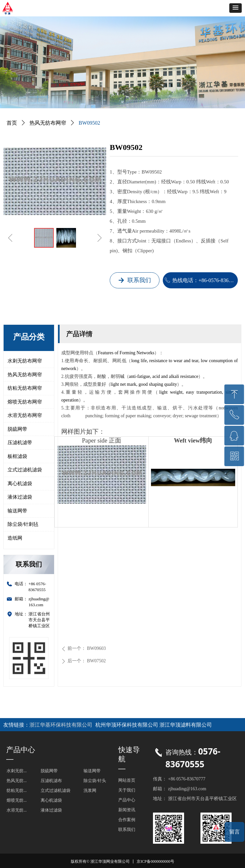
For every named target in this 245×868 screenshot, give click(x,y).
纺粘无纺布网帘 (25, 388)
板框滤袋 (17, 456)
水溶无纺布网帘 (25, 415)
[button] (236, 8)
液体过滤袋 (20, 497)
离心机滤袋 (20, 484)
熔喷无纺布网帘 (25, 402)
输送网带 (17, 511)
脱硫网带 (17, 429)
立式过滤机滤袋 (25, 470)
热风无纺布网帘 (25, 375)
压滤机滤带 (20, 443)
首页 (12, 123)
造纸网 (15, 538)
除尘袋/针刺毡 (23, 524)
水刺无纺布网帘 (25, 361)
